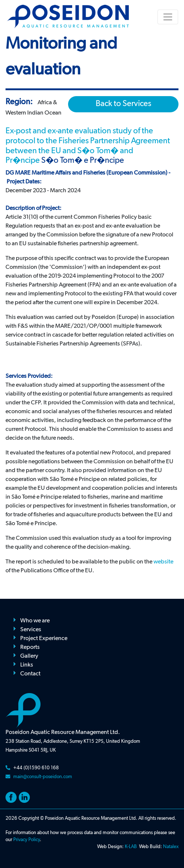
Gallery (29, 656)
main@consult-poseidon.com (43, 777)
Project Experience (44, 639)
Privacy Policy (26, 840)
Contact (30, 674)
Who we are (35, 621)
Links (27, 665)
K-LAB (131, 847)
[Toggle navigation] (168, 17)
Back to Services (123, 104)
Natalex (171, 847)
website (163, 562)
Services (31, 630)
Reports (30, 647)
